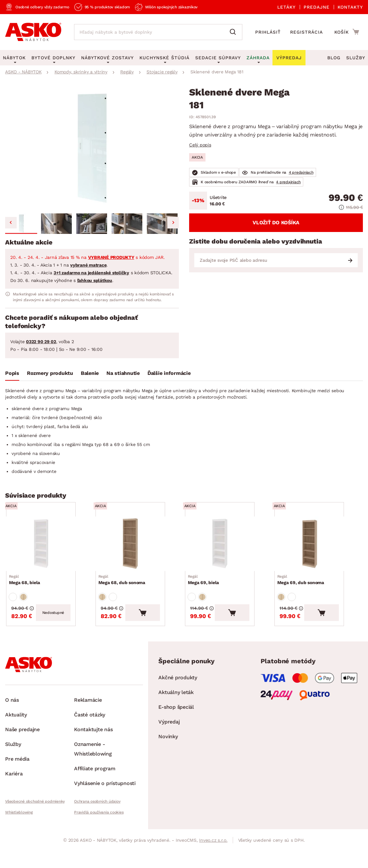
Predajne (317, 7)
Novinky (168, 754)
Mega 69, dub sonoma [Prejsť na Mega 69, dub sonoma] (303, 589)
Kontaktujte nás (93, 747)
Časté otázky (90, 732)
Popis (12, 373)
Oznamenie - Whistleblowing (93, 766)
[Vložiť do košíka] (161, 630)
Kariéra (14, 791)
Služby (356, 58)
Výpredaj (169, 739)
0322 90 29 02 (41, 342)
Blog (334, 58)
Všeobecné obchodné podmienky (35, 819)
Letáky (286, 7)
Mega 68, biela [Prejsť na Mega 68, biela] (27, 589)
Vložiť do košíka (276, 223)
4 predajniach (301, 172)
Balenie (90, 373)
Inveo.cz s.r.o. (213, 857)
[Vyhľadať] (234, 32)
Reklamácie (88, 717)
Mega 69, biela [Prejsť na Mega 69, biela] (206, 589)
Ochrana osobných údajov (97, 819)
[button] (21, 224)
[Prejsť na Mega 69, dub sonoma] (318, 549)
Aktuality (16, 732)
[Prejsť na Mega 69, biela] (229, 549)
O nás (12, 717)
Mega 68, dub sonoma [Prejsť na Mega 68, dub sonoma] (124, 589)
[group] (92, 149)
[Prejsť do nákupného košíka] (347, 32)
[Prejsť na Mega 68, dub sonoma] (139, 549)
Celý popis (200, 145)
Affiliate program (95, 786)
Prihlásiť (268, 32)
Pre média (17, 776)
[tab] (12, 375)
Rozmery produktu (50, 373)
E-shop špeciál (176, 724)
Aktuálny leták (176, 710)
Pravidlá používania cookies (99, 830)
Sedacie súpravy (218, 58)
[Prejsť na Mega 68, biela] (50, 549)
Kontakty (350, 7)
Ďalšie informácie (169, 373)
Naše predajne (22, 747)
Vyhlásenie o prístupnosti (105, 801)
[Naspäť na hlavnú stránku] (33, 32)
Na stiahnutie (123, 373)
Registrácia (306, 32)
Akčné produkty (178, 695)
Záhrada (258, 58)
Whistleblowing (19, 830)
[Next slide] (173, 223)
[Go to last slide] (11, 223)
